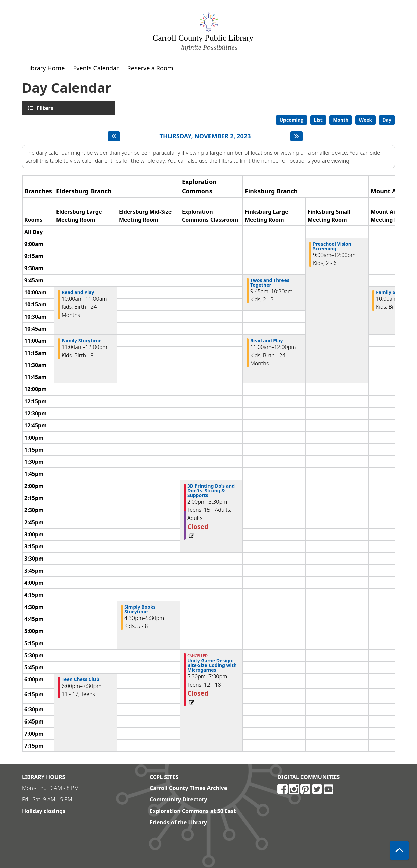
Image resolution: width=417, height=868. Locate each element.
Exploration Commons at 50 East (193, 811)
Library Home (46, 68)
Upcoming (291, 120)
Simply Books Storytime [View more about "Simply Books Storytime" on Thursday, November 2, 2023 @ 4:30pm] (140, 609)
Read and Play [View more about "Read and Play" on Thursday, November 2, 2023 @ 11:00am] (267, 341)
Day (387, 120)
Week (366, 120)
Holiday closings (44, 811)
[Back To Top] (399, 850)
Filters (44, 108)
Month (341, 120)
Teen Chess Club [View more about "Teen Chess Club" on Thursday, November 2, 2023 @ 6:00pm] (80, 679)
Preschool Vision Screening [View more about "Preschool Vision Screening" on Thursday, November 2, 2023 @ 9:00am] (332, 246)
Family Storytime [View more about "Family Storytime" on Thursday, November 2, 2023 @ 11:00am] (82, 341)
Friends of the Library (178, 822)
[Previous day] (114, 136)
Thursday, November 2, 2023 (205, 136)
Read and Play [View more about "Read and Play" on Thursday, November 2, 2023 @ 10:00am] (78, 292)
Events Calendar (96, 68)
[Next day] (296, 136)
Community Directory (179, 799)
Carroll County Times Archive (188, 788)
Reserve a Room (150, 68)
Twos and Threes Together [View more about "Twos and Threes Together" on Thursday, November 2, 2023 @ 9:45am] (270, 283)
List (318, 120)
